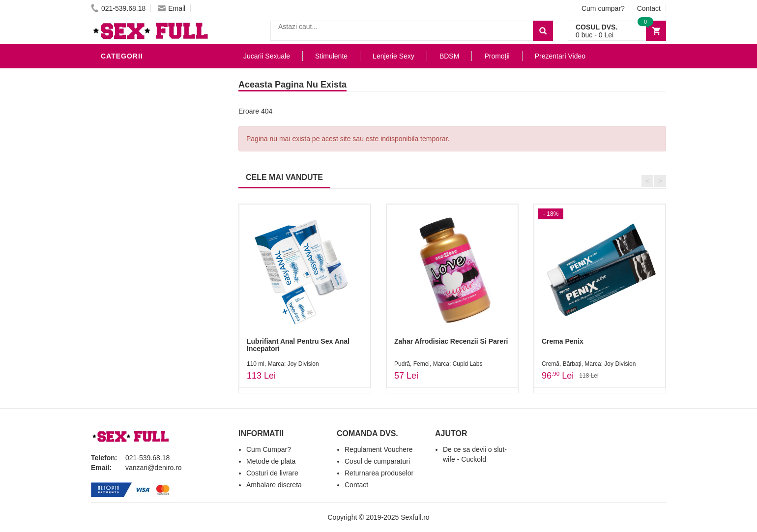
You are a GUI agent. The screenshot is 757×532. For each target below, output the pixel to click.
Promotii (120, 282)
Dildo (114, 164)
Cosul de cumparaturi (377, 461)
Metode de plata (271, 461)
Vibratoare (126, 105)
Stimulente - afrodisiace (152, 76)
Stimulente (331, 56)
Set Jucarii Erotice (141, 253)
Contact (649, 8)
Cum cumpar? (603, 8)
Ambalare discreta (274, 485)
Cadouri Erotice (135, 238)
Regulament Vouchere (379, 449)
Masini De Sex (129, 267)
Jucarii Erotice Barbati (149, 90)
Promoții (497, 56)
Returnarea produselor (379, 473)
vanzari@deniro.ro (154, 468)
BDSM (113, 179)
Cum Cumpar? (269, 449)
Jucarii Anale (130, 194)
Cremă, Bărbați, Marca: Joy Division (589, 364)
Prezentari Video (137, 297)
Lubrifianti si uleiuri (144, 120)
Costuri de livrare (272, 473)
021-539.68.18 (118, 8)
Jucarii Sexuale (267, 56)
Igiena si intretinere (143, 135)
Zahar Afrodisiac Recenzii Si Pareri (451, 341)
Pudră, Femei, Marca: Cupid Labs (438, 364)
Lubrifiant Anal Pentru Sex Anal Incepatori (298, 345)
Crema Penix (563, 341)
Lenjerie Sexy (130, 149)
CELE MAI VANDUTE (284, 177)
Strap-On (121, 223)
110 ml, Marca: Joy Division (283, 364)
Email (172, 8)
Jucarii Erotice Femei (145, 208)
